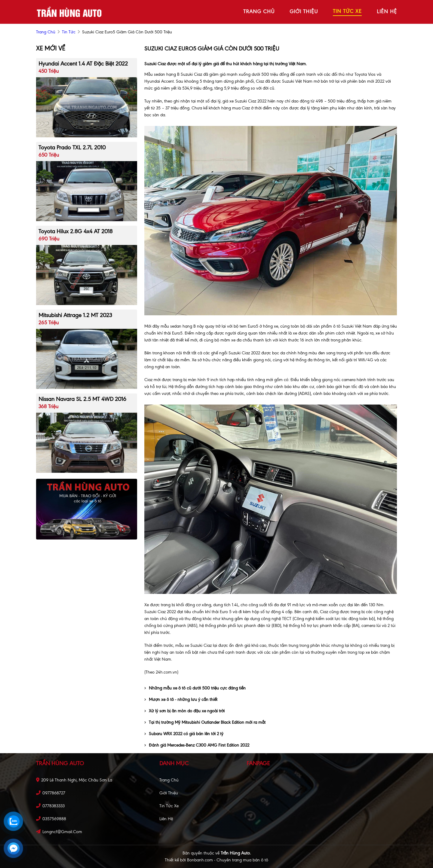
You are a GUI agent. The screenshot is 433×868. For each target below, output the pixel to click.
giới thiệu (304, 11)
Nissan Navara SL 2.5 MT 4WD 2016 (82, 399)
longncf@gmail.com (62, 832)
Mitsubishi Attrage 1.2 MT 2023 (75, 315)
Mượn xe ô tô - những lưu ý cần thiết (181, 700)
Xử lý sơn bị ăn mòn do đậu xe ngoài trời (184, 711)
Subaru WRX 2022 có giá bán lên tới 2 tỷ (184, 734)
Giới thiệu (169, 793)
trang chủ (259, 11)
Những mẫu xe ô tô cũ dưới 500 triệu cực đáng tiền (195, 688)
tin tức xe (347, 11)
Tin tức (69, 32)
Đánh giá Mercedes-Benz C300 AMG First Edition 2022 (197, 745)
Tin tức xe (169, 806)
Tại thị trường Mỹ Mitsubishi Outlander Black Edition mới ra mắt (205, 722)
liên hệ (387, 11)
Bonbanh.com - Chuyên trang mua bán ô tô (228, 860)
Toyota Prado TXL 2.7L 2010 (72, 147)
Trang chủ (169, 780)
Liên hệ (166, 819)
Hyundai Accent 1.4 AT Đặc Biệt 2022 (83, 64)
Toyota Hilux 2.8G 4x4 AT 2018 (75, 231)
